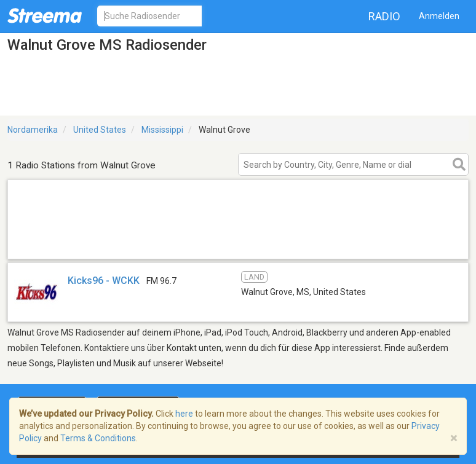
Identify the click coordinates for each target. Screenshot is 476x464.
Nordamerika (33, 130)
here (184, 414)
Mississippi (162, 130)
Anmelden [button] (439, 16)
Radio (384, 16)
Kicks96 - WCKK (104, 281)
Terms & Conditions (98, 438)
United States (100, 130)
